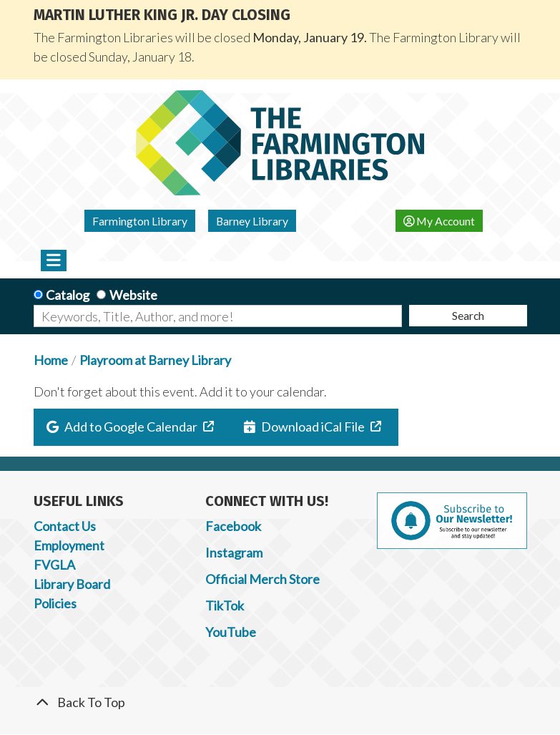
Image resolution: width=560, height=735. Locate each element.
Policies (55, 603)
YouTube (231, 632)
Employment (69, 545)
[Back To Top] (280, 702)
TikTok (225, 605)
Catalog (68, 295)
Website (133, 295)
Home (51, 360)
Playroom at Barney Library (155, 360)
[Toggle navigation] (54, 261)
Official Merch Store (262, 579)
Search (468, 315)
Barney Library (252, 221)
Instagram (234, 553)
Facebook (233, 526)
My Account (439, 221)
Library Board (72, 584)
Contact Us (65, 526)
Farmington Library (140, 221)
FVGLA (54, 565)
